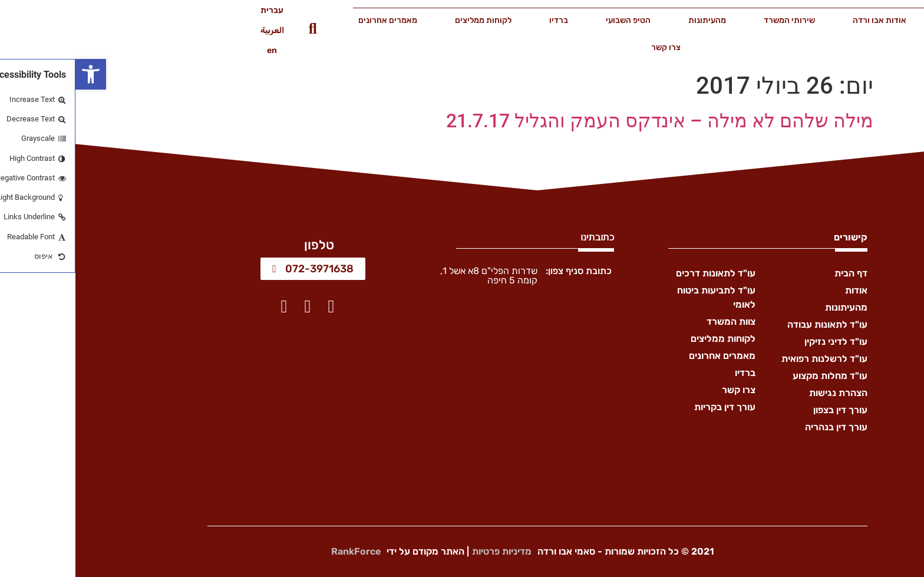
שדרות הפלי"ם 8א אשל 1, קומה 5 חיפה (413, 276)
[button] (15, 74)
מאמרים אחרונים (312, 20)
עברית (197, 10)
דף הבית (883, 20)
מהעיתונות (632, 20)
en (197, 50)
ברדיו (483, 20)
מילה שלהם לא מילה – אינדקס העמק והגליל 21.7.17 (584, 121)
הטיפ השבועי (553, 20)
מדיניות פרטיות (426, 551)
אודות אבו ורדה (804, 20)
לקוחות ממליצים (408, 20)
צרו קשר (590, 47)
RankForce (280, 551)
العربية (197, 30)
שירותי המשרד (714, 20)
